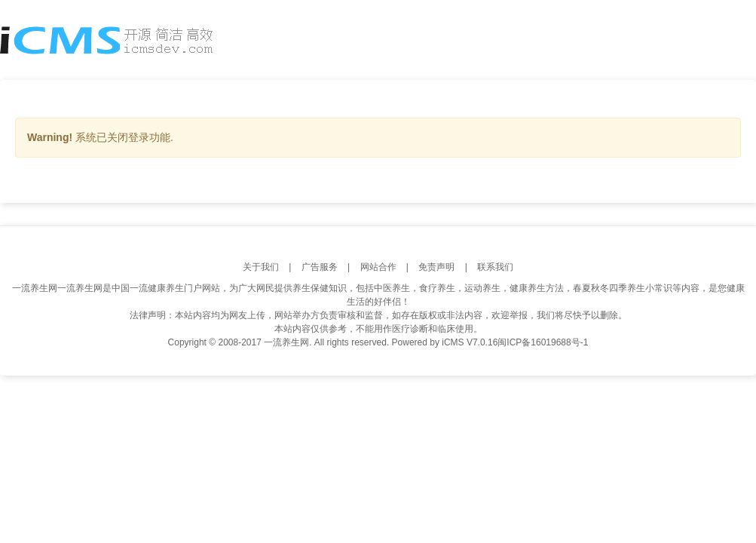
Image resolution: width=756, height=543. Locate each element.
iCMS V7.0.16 (470, 342)
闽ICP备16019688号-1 (543, 342)
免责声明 (436, 267)
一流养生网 (35, 288)
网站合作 (378, 267)
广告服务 (320, 267)
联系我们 (495, 267)
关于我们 (261, 267)
